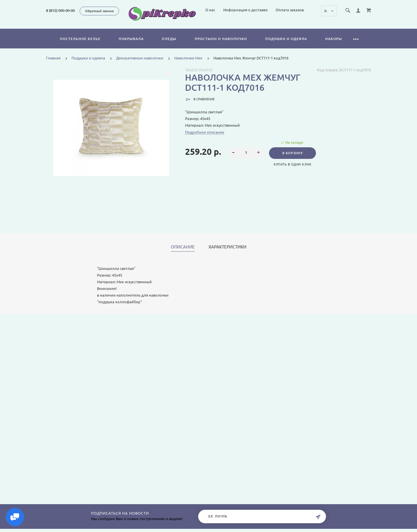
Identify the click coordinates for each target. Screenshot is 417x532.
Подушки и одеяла (286, 45)
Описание (183, 254)
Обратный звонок (99, 11)
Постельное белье (80, 45)
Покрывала (131, 45)
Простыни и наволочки (221, 45)
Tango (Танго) (199, 77)
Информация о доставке (295, 26)
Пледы (169, 45)
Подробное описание (205, 139)
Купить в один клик (293, 171)
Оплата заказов (339, 26)
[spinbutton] (246, 159)
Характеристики (227, 254)
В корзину (293, 160)
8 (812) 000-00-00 (60, 10)
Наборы (334, 45)
